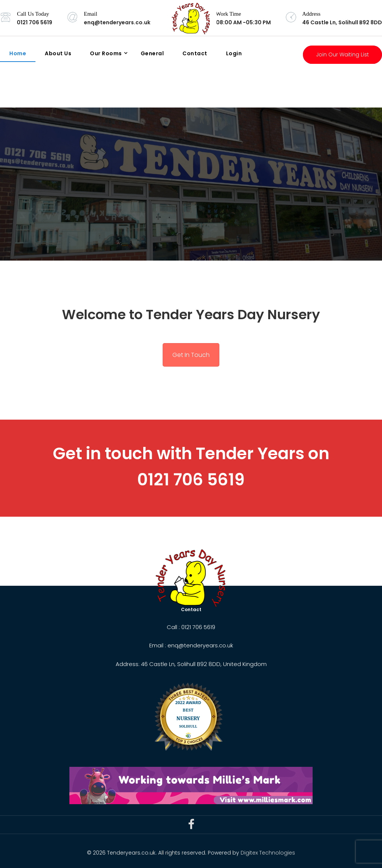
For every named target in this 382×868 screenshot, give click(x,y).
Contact (195, 53)
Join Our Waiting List (342, 55)
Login (234, 53)
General (152, 53)
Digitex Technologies (268, 853)
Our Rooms (106, 53)
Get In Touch (191, 355)
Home (18, 53)
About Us (58, 53)
